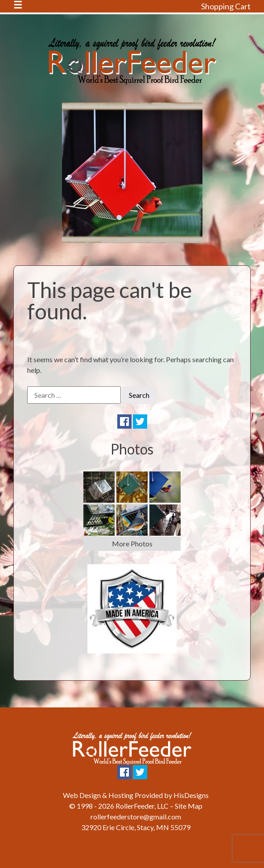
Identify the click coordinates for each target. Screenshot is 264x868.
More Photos (132, 544)
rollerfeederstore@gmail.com (136, 816)
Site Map (189, 806)
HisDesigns (191, 795)
